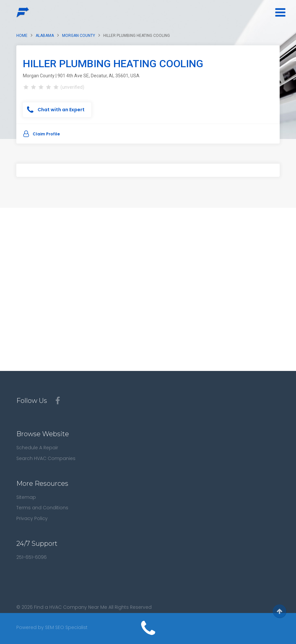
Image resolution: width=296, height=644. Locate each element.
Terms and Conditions (42, 508)
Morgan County (79, 36)
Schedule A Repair (37, 448)
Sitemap (26, 497)
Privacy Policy (32, 518)
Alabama (45, 36)
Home (22, 36)
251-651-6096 (32, 557)
